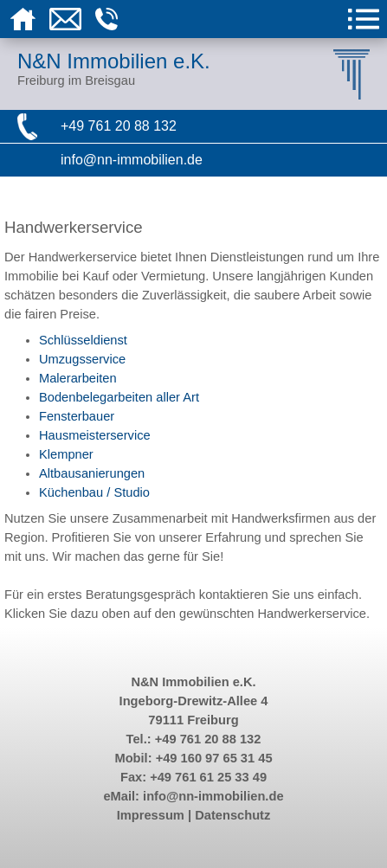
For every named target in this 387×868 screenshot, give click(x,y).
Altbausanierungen (92, 473)
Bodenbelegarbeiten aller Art (119, 397)
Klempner (66, 454)
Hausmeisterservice (95, 435)
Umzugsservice (82, 359)
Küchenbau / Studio (94, 492)
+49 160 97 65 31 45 (214, 758)
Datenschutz (232, 815)
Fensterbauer (77, 416)
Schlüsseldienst (83, 340)
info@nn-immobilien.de (132, 160)
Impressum (151, 815)
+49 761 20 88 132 (119, 126)
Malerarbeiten (78, 378)
